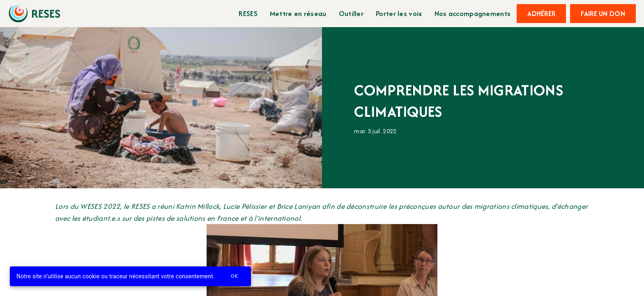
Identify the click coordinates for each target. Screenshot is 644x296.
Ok (235, 276)
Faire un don (603, 14)
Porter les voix (399, 13)
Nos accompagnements (473, 13)
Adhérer (541, 14)
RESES (248, 13)
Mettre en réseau (298, 13)
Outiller (351, 13)
